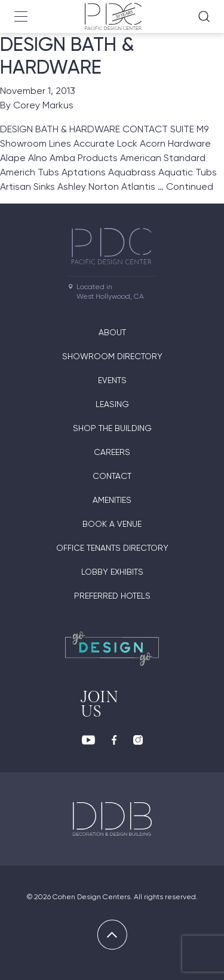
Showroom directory (112, 356)
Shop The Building (112, 428)
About (112, 332)
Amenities (112, 500)
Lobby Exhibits (112, 572)
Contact (112, 476)
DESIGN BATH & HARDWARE (67, 56)
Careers (112, 452)
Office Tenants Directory (112, 548)
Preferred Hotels (112, 596)
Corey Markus (43, 105)
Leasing (112, 404)
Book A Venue (112, 524)
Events (112, 380)
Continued (190, 186)
